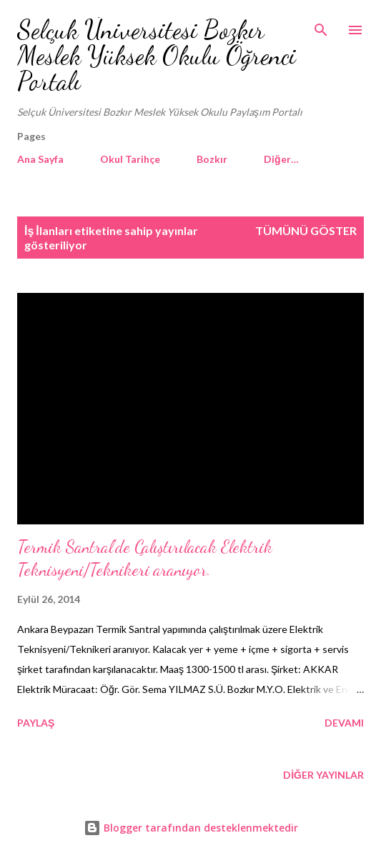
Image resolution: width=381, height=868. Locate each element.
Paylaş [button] (36, 723)
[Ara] (321, 26)
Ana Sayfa (40, 159)
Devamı (344, 723)
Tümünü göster (306, 230)
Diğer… (281, 159)
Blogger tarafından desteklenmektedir (191, 828)
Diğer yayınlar (323, 775)
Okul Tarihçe (130, 159)
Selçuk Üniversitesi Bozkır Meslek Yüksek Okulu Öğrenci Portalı (157, 55)
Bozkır (212, 159)
